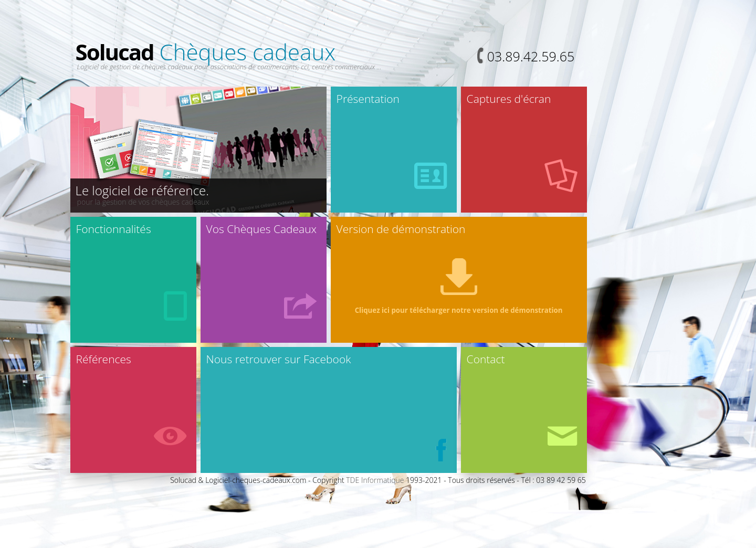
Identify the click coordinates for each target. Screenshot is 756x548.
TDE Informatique (375, 480)
